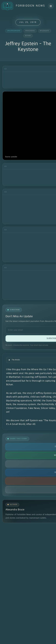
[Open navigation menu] (51, 6)
